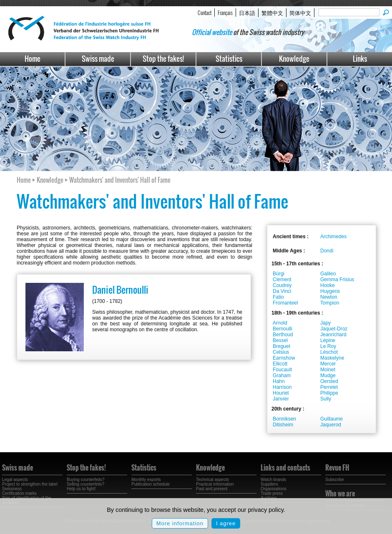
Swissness (12, 489)
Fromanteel (285, 303)
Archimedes (333, 237)
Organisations (274, 489)
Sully (326, 399)
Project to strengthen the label (30, 484)
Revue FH (337, 468)
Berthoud (283, 335)
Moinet (328, 370)
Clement (282, 280)
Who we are (340, 494)
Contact (205, 13)
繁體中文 (272, 13)
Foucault (282, 370)
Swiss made (98, 59)
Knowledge (294, 59)
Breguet (281, 346)
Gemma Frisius (337, 280)
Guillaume (332, 419)
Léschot (329, 352)
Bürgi (279, 274)
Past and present (212, 489)
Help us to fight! (81, 489)
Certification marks (19, 493)
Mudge (328, 375)
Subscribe (334, 480)
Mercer (328, 364)
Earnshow (284, 358)
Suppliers (269, 484)
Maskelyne (332, 358)
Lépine (328, 340)
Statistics (229, 59)
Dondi (327, 251)
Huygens (330, 291)
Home (33, 59)
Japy (325, 323)
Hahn (279, 381)
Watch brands (273, 480)
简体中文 (300, 13)
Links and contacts (285, 468)
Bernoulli (283, 329)
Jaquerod (331, 425)
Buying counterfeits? (86, 480)
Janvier (281, 399)
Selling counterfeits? (85, 484)
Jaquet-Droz (334, 329)
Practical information (215, 484)
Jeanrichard (333, 335)
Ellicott (280, 364)
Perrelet (329, 387)
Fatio (278, 297)
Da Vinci (282, 291)
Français (225, 13)
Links (360, 59)
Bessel (280, 340)
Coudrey (282, 285)
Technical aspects (212, 480)
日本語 (247, 13)
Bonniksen (284, 419)
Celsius (281, 352)
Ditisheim (283, 425)
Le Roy (328, 346)
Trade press (272, 493)
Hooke (328, 285)
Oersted (329, 381)
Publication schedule (151, 484)
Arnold (280, 323)
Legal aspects (15, 480)
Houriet (281, 393)
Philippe (329, 393)
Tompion (330, 303)
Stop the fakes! (163, 59)
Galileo (328, 274)
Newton (329, 297)
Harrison (282, 387)
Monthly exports (146, 480)
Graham (282, 375)
